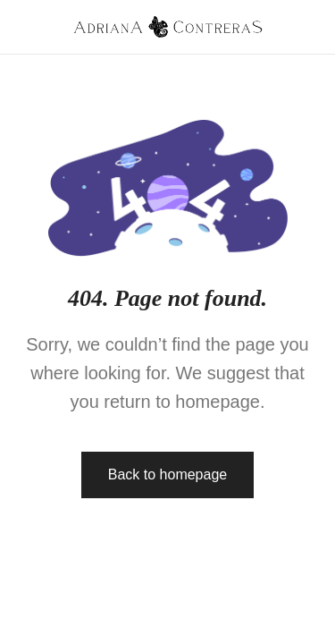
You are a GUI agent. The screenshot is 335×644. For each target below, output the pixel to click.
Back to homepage (167, 475)
